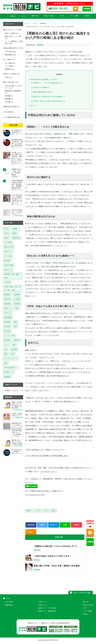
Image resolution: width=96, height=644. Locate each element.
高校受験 (8, 99)
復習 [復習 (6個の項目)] (6, 363)
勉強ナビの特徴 (10, 33)
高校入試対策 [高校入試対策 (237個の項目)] (9, 247)
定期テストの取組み (10, 74)
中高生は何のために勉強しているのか (43, 79)
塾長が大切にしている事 (13, 36)
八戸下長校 (9, 52)
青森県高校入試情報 (10, 107)
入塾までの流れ (49, 16)
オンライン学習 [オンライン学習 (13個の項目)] (9, 336)
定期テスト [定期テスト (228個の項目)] (8, 252)
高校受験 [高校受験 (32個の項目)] (7, 304)
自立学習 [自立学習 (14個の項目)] (7, 331)
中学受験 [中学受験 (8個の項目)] (14, 349)
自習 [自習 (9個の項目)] (6, 349)
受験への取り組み (9, 82)
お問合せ (87, 16)
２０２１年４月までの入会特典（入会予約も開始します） (47, 456)
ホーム (27, 23)
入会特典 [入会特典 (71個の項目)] (7, 282)
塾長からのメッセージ (11, 30)
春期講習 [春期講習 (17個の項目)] (7, 322)
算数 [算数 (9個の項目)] (14, 345)
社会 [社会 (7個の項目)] (12, 354)
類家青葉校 (9, 55)
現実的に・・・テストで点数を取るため (46, 83)
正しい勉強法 (8, 59)
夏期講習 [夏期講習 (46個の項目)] (7, 295)
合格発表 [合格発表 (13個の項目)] (7, 340)
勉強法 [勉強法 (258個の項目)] (7, 238)
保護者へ (29, 510)
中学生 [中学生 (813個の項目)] (7, 229)
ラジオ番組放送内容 (10, 117)
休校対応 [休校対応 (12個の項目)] (17, 340)
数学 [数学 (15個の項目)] (15, 322)
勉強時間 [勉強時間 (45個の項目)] (17, 295)
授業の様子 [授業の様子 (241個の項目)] (16, 238)
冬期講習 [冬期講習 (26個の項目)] (17, 304)
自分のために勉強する (40, 87)
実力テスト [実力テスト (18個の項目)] (8, 313)
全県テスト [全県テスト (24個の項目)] (8, 308)
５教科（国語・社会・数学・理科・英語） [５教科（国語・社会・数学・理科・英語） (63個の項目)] (12, 288)
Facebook (31, 525)
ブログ (62, 16)
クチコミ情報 (74, 16)
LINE (65, 525)
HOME (8, 600)
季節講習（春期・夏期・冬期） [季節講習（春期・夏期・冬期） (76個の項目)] (12, 276)
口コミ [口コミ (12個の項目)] (7, 345)
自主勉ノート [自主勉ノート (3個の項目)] (9, 372)
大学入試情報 (8, 112)
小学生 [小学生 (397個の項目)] (7, 233)
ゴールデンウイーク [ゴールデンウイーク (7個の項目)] (11, 358)
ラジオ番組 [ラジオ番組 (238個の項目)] (8, 242)
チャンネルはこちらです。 (35, 495)
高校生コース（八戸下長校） (48, 609)
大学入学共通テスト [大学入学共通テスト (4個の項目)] (11, 368)
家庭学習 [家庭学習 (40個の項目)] (7, 299)
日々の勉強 (9, 63)
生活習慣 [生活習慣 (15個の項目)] (7, 326)
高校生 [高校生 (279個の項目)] (15, 233)
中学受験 (8, 96)
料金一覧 (35, 16)
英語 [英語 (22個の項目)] (17, 308)
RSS (31, 532)
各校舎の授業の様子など (11, 48)
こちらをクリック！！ (49, 471)
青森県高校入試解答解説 (13, 91)
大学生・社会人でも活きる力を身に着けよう (48, 101)
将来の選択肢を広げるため (42, 92)
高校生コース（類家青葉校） (48, 612)
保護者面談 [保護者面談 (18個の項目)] (8, 317)
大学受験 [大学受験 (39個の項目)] (17, 299)
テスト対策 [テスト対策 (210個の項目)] (8, 256)
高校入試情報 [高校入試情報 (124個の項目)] (9, 265)
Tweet (42, 525)
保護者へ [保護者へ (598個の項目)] (15, 229)
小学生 (38, 510)
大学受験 (8, 102)
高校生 (53, 510)
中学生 (46, 510)
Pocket (76, 525)
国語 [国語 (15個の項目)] (15, 326)
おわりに (33, 106)
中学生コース (42, 606)
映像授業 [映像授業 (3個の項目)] (7, 377)
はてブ (54, 525)
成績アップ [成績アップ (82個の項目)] (8, 270)
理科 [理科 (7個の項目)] (6, 354)
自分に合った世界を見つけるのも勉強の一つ (48, 97)
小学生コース (42, 603)
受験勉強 (43, 23)
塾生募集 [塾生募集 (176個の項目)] (7, 261)
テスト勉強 (9, 66)
